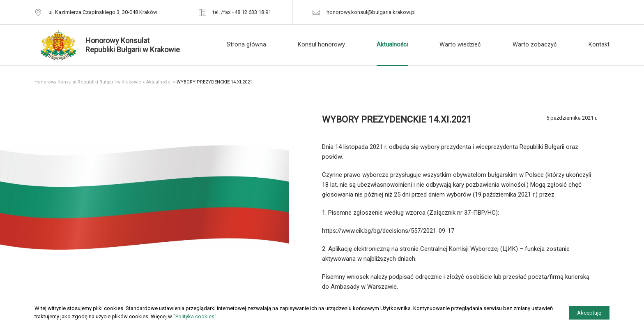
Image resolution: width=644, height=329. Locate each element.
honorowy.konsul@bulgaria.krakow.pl (371, 12)
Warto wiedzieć (460, 45)
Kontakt (599, 45)
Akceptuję (589, 313)
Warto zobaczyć (535, 45)
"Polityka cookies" (195, 316)
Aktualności (392, 45)
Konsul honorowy (321, 45)
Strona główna (246, 45)
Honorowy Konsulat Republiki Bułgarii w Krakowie (88, 82)
